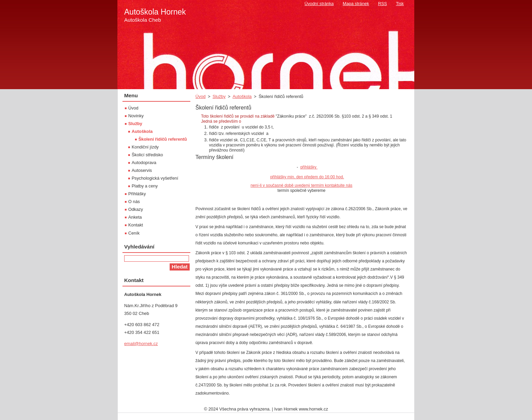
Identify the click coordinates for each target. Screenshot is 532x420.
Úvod (201, 96)
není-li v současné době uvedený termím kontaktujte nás (301, 185)
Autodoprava (144, 163)
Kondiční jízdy (145, 147)
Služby (219, 96)
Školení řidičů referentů (163, 139)
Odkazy (136, 209)
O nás (134, 202)
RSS (382, 4)
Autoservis (142, 170)
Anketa (135, 217)
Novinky (136, 116)
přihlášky (309, 167)
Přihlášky (137, 194)
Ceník (134, 233)
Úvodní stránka (319, 4)
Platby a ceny (145, 186)
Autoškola (242, 96)
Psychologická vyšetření (155, 178)
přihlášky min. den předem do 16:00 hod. (307, 177)
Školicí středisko (147, 155)
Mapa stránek (356, 4)
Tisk (400, 4)
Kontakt (136, 225)
